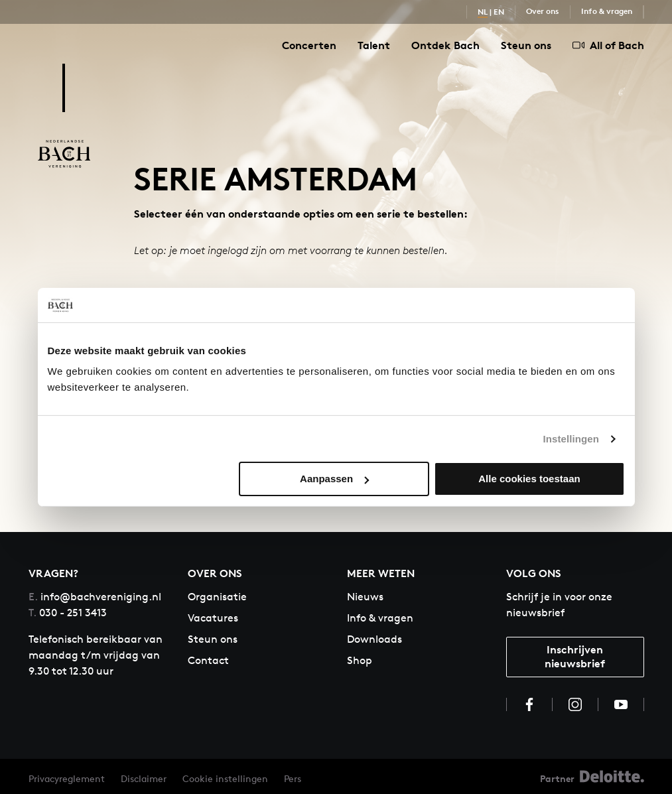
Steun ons (526, 45)
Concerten (309, 45)
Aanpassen (334, 479)
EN (499, 12)
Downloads (374, 639)
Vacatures (213, 618)
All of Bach (608, 45)
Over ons (543, 11)
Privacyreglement (67, 778)
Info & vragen (607, 11)
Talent (374, 45)
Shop (360, 660)
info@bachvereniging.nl (95, 597)
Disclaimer (144, 778)
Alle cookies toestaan (529, 479)
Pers (293, 778)
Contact (208, 660)
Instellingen (571, 439)
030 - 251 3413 (68, 613)
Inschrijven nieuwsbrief (575, 656)
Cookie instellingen (225, 778)
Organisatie (217, 597)
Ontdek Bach (445, 45)
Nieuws (365, 597)
